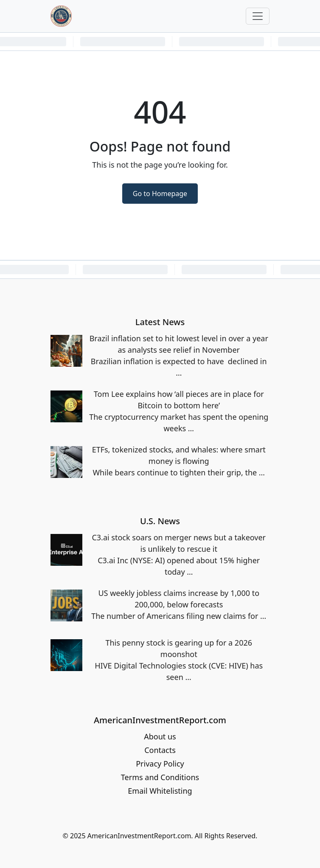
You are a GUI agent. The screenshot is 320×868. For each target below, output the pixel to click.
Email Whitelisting (160, 791)
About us (160, 736)
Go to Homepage (160, 194)
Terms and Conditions (160, 777)
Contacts (160, 750)
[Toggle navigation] (258, 16)
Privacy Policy (160, 764)
